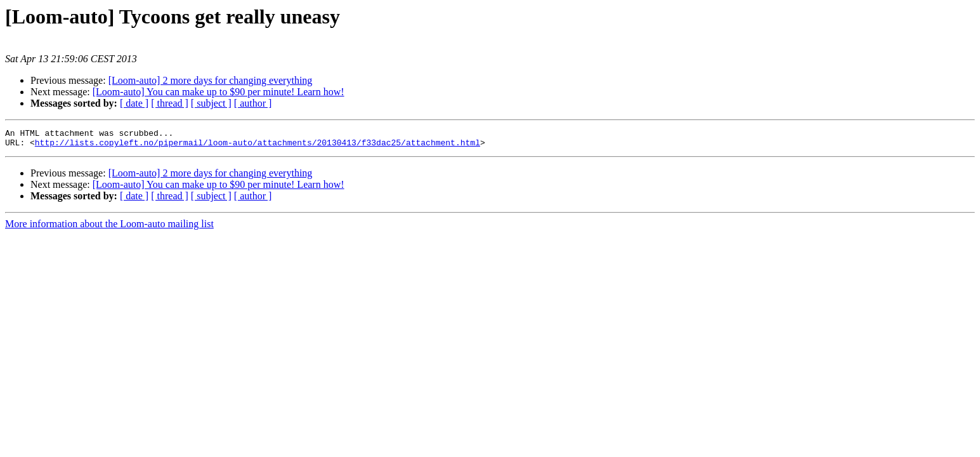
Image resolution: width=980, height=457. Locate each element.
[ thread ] (170, 103)
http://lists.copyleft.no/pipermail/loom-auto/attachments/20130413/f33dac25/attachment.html (258, 146)
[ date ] (134, 103)
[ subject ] (211, 103)
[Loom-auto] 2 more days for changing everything (211, 80)
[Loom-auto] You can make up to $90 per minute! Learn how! (219, 92)
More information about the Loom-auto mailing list (109, 228)
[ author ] (253, 103)
